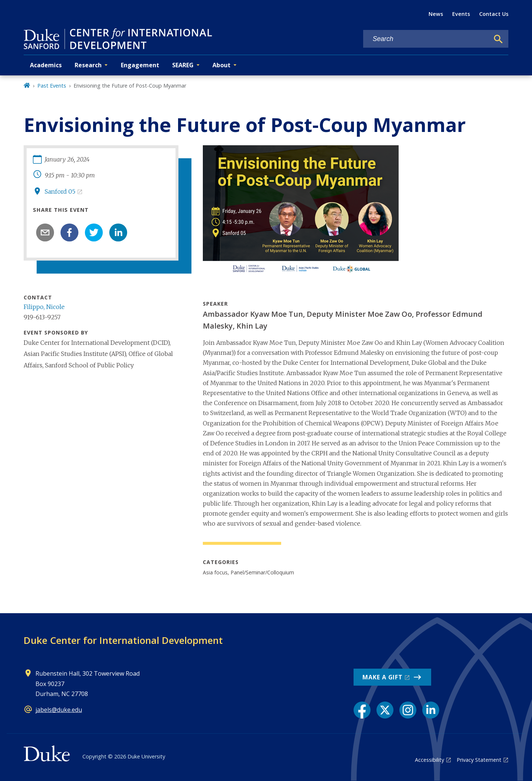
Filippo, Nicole (44, 307)
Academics (46, 65)
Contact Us (494, 14)
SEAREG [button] (183, 65)
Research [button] (88, 65)
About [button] (221, 65)
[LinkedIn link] (431, 710)
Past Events (52, 86)
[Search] (498, 39)
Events (461, 14)
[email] (45, 232)
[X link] (385, 710)
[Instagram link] (408, 710)
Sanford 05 (60, 191)
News (436, 14)
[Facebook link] (362, 710)
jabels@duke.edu (59, 710)
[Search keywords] (426, 39)
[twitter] (94, 232)
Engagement (140, 65)
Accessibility (429, 760)
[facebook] (69, 232)
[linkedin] (118, 232)
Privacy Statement (479, 760)
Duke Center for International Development (123, 640)
